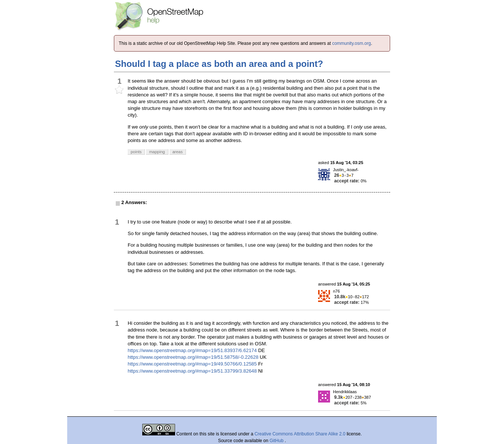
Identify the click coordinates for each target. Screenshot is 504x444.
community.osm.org (352, 43)
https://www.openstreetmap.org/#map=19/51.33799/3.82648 (192, 371)
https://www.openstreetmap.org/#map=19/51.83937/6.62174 (192, 350)
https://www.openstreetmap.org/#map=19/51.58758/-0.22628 (193, 357)
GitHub (277, 441)
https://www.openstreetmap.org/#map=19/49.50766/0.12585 (192, 364)
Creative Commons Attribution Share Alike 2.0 (300, 434)
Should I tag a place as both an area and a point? (219, 64)
